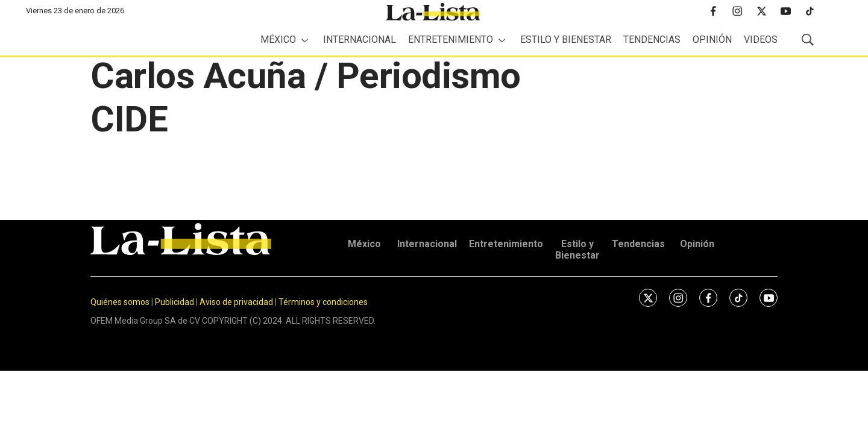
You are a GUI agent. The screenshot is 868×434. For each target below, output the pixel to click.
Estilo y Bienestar (566, 39)
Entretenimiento (451, 39)
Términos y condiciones (323, 302)
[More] (305, 40)
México (278, 39)
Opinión (712, 39)
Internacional (360, 39)
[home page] (433, 12)
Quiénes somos (120, 302)
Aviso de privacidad (236, 302)
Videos (761, 39)
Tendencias (652, 39)
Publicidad (175, 302)
